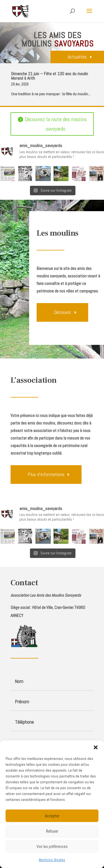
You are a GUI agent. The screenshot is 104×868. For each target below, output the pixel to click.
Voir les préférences (52, 846)
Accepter (52, 816)
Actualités (77, 57)
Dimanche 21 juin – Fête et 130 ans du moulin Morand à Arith (50, 76)
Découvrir (62, 312)
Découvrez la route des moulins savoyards (56, 124)
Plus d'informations (46, 474)
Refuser (52, 831)
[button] (96, 747)
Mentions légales (52, 860)
